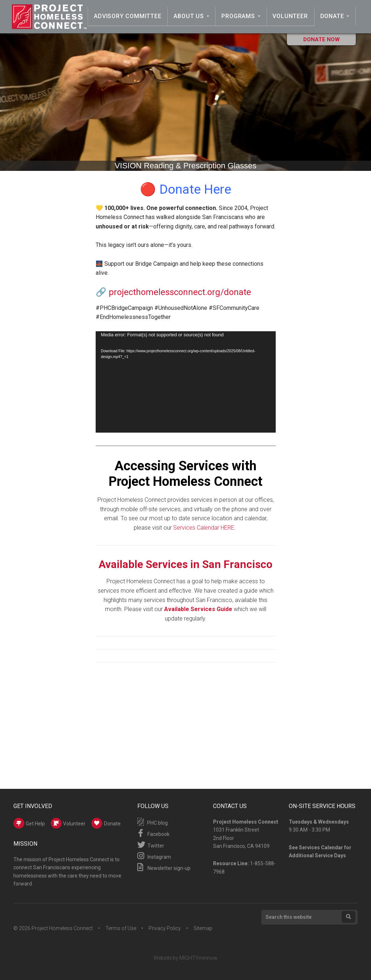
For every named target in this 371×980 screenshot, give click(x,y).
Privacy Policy (165, 928)
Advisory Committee (129, 16)
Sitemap (203, 928)
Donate (332, 16)
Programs (239, 16)
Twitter (151, 845)
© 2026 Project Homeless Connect (53, 928)
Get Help (29, 823)
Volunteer (291, 16)
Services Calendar (321, 847)
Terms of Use (121, 928)
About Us (190, 16)
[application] (186, 382)
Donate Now (322, 39)
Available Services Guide (198, 609)
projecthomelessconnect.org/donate (180, 292)
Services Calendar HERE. (205, 528)
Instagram (154, 856)
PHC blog (153, 822)
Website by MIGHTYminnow (185, 958)
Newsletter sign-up (164, 867)
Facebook (153, 833)
